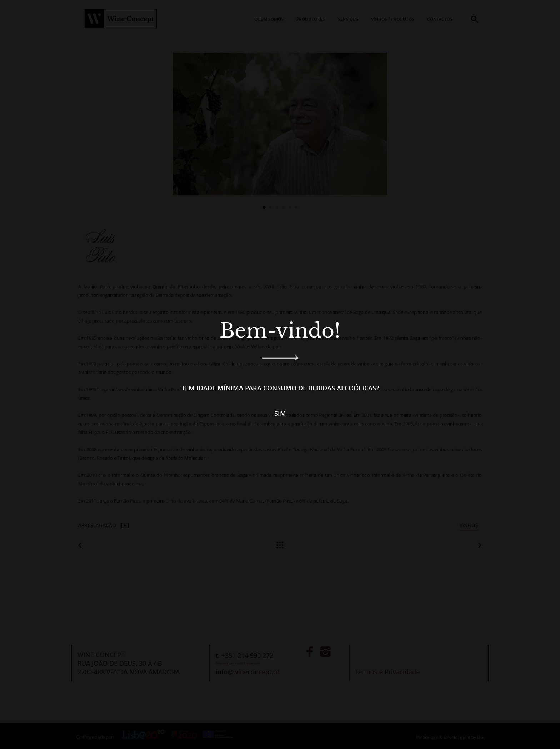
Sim (280, 413)
